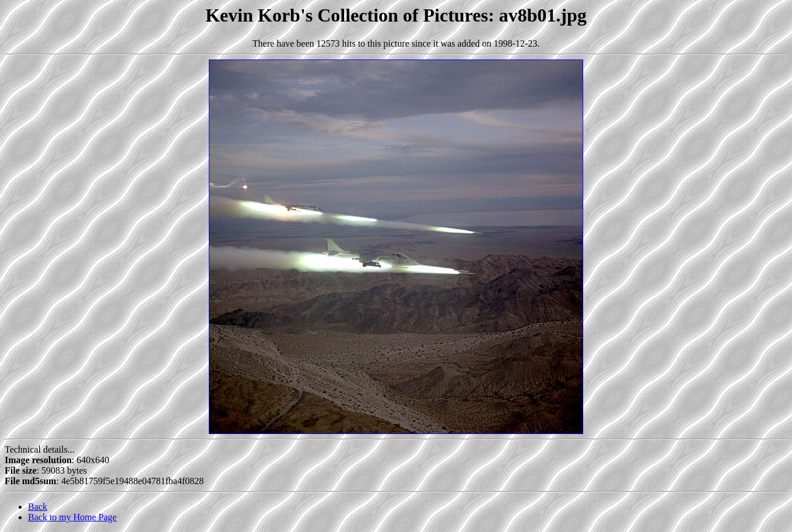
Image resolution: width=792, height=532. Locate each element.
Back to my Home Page (72, 517)
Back (38, 507)
